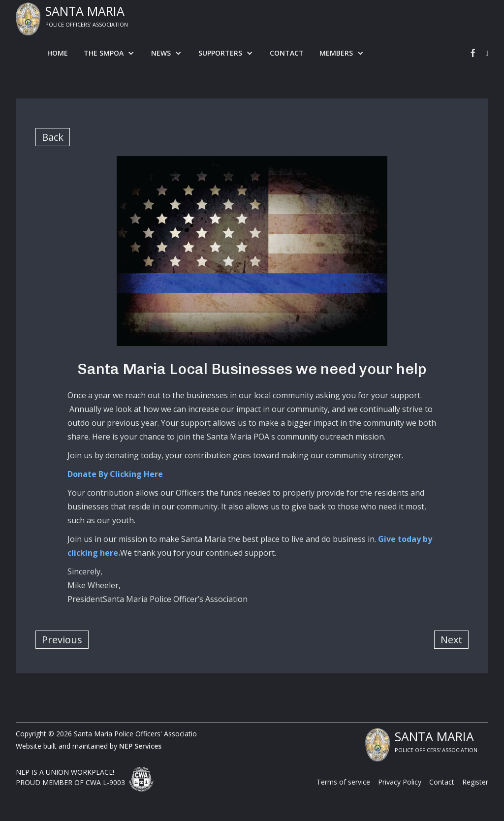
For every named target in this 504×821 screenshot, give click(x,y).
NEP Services (140, 746)
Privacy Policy (400, 782)
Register (475, 782)
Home (58, 53)
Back (53, 137)
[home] (72, 19)
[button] (110, 53)
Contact (287, 53)
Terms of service (343, 782)
